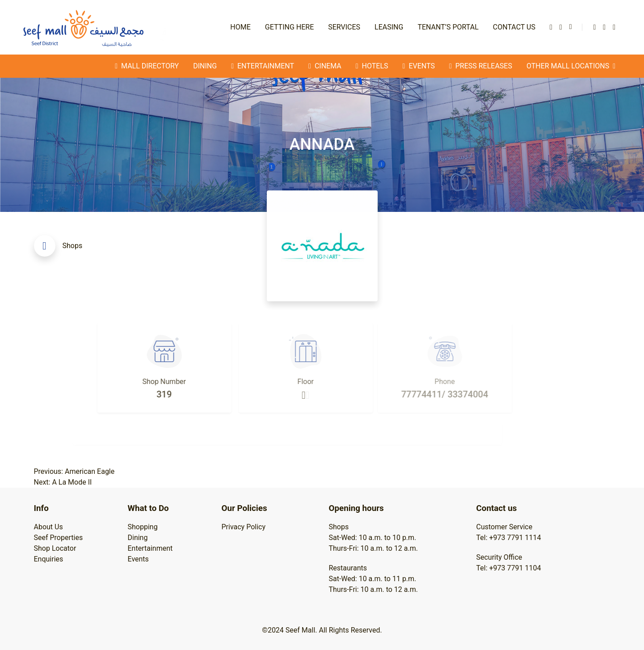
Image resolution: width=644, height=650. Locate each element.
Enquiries (49, 559)
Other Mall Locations (571, 66)
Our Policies (244, 508)
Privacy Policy (244, 527)
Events (138, 559)
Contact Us (514, 27)
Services (344, 27)
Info (41, 508)
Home (240, 27)
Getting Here (289, 27)
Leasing (389, 27)
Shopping (143, 527)
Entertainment (150, 548)
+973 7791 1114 (515, 538)
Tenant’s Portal (448, 27)
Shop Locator (55, 548)
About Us (48, 527)
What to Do (148, 508)
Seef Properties (59, 538)
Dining (205, 66)
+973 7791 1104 (515, 568)
